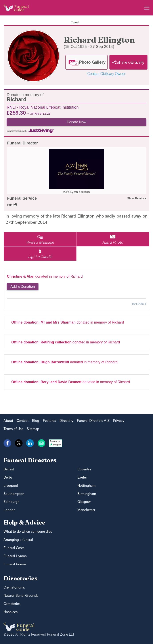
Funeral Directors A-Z (93, 421)
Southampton (14, 494)
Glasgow (84, 502)
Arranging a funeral (18, 540)
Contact (23, 421)
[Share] (128, 62)
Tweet (75, 22)
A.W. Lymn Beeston (76, 192)
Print (12, 205)
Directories (21, 578)
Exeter (82, 477)
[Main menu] (147, 8)
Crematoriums (14, 587)
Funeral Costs (14, 548)
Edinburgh (11, 502)
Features (49, 421)
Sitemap (33, 429)
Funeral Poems (15, 564)
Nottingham (86, 486)
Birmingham (87, 494)
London (10, 510)
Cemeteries (12, 604)
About (8, 421)
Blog (36, 421)
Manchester (86, 510)
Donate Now (76, 122)
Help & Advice (24, 522)
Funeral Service (22, 198)
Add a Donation (23, 287)
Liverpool (11, 486)
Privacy (119, 421)
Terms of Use (13, 429)
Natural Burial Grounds (21, 596)
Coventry (84, 469)
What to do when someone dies (28, 531)
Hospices (11, 612)
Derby (8, 477)
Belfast (9, 469)
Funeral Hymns (15, 556)
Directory (66, 421)
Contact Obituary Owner (106, 74)
